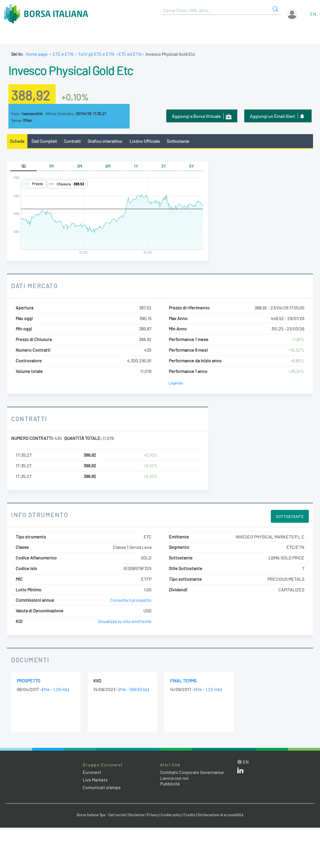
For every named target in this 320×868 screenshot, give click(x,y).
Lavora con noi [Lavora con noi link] (174, 778)
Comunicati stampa (102, 787)
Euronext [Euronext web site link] (92, 772)
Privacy (153, 815)
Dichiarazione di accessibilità (221, 815)
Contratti (72, 141)
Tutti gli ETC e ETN (96, 54)
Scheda (17, 141)
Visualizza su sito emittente (125, 621)
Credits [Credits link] (190, 815)
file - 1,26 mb (55, 689)
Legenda (176, 383)
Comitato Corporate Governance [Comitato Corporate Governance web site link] (192, 772)
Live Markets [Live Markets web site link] (95, 780)
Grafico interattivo (105, 141)
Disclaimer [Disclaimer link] (136, 815)
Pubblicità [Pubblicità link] (170, 784)
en (313, 14)
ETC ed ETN (130, 54)
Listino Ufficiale (145, 141)
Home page (37, 54)
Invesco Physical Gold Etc (71, 70)
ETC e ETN (63, 54)
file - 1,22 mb (208, 689)
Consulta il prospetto (131, 600)
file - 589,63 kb (134, 689)
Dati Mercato (35, 286)
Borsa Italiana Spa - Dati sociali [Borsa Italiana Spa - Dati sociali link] (101, 815)
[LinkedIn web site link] (240, 772)
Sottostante (178, 141)
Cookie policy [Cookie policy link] (171, 815)
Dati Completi (44, 141)
